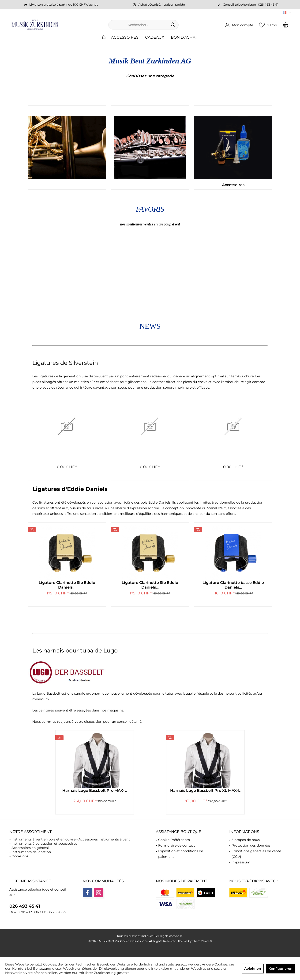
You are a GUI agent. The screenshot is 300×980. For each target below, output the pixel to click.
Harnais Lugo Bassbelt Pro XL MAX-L (205, 790)
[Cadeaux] (155, 38)
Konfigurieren (281, 969)
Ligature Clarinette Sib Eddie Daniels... (67, 585)
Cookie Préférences (174, 840)
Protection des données (251, 845)
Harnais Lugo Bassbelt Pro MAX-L (95, 790)
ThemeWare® (202, 941)
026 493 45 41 (25, 906)
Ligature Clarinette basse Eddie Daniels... (233, 585)
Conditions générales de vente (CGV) (256, 854)
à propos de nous (246, 840)
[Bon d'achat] (184, 38)
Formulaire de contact (177, 845)
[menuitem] (286, 25)
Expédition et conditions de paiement (181, 854)
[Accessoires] (125, 38)
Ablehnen (253, 969)
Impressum (241, 862)
